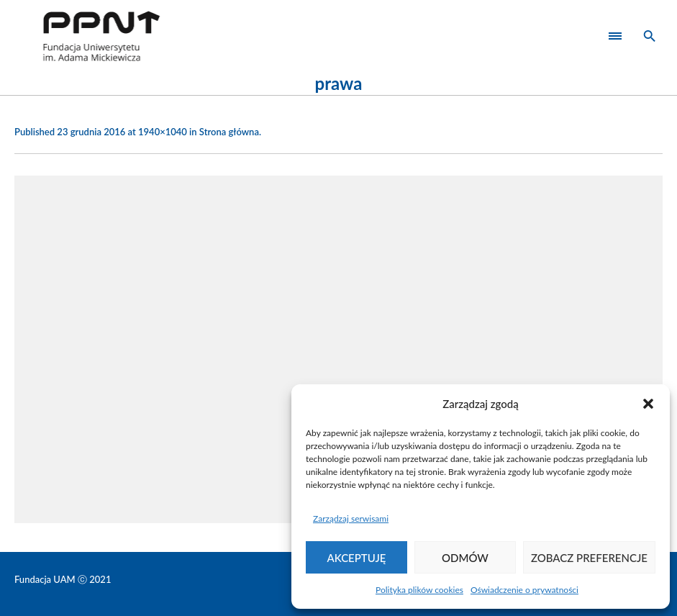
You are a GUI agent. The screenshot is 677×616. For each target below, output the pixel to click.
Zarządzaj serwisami (351, 518)
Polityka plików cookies (419, 590)
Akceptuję (357, 558)
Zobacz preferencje (589, 558)
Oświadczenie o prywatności (524, 590)
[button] (648, 404)
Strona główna (229, 132)
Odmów (465, 558)
